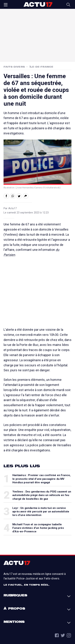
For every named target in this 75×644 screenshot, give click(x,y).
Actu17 (38, 4)
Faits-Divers (14, 67)
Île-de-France (41, 67)
